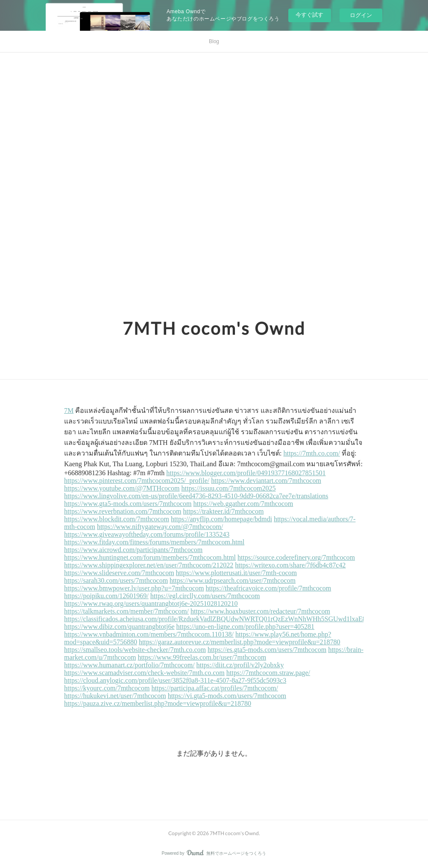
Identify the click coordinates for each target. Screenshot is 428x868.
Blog (214, 41)
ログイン (361, 15)
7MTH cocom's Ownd (214, 328)
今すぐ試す (309, 15)
